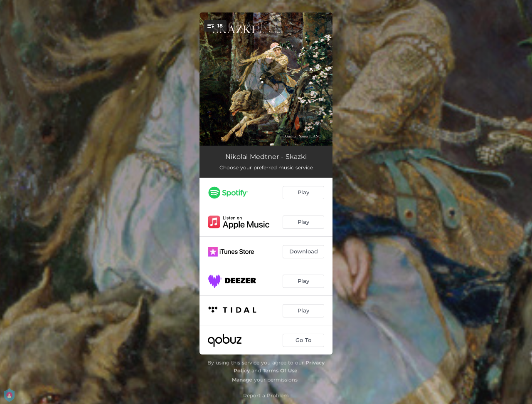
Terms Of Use (280, 371)
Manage (242, 380)
